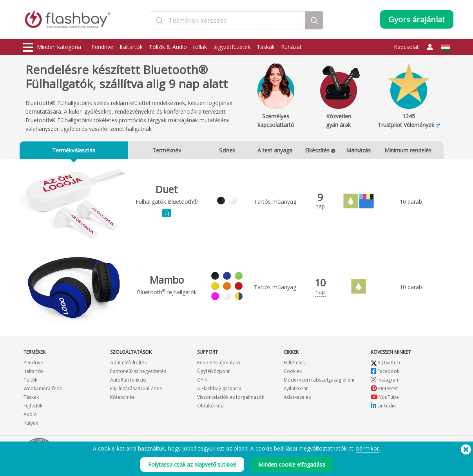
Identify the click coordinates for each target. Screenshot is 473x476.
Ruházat (291, 47)
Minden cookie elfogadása (292, 468)
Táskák (266, 47)
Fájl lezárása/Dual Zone (136, 390)
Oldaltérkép (210, 407)
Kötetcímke (122, 398)
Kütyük (31, 424)
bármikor (368, 452)
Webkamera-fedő (43, 390)
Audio (30, 415)
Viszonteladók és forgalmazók (231, 398)
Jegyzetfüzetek (232, 47)
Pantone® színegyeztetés (138, 372)
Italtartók (131, 47)
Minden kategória (52, 47)
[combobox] (227, 21)
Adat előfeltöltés (128, 364)
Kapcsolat (406, 47)
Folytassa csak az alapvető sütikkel (192, 468)
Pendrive (102, 47)
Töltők (30, 381)
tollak (200, 47)
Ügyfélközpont (213, 372)
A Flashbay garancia (219, 390)
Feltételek (294, 364)
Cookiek (293, 372)
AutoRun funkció (128, 381)
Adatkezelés (297, 398)
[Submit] (159, 21)
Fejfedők (33, 407)
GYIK (202, 381)
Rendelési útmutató (219, 364)
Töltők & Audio (168, 47)
